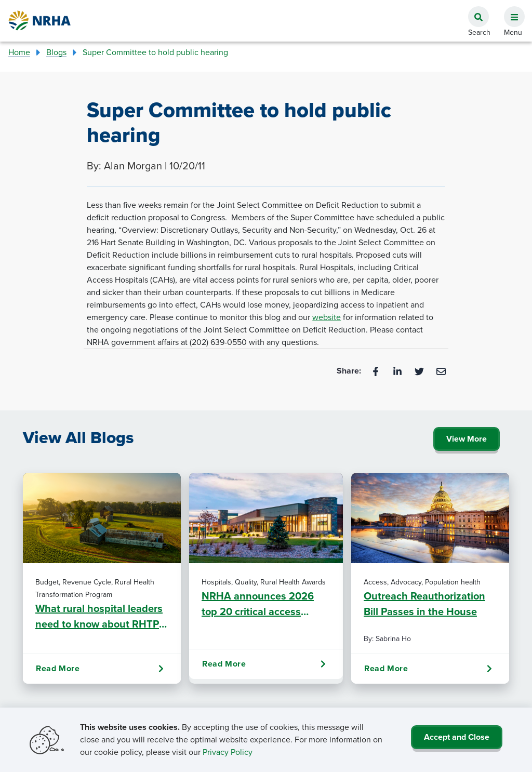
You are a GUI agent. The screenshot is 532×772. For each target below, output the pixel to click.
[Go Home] (40, 21)
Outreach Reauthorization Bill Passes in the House (424, 604)
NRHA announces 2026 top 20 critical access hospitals (258, 604)
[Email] (441, 371)
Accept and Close (457, 737)
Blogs (56, 52)
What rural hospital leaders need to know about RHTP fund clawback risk (99, 616)
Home (19, 52)
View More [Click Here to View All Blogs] (467, 439)
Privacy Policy (228, 752)
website (327, 317)
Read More (100, 669)
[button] (510, 11)
